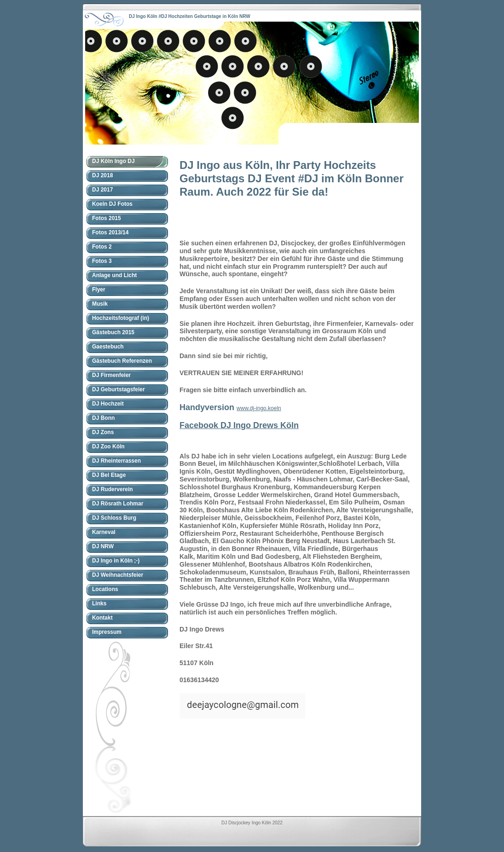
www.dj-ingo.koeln (259, 408)
